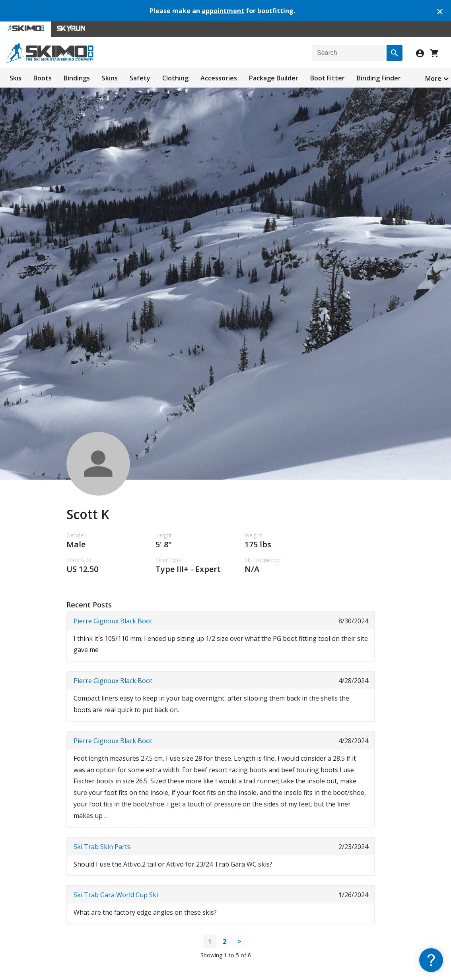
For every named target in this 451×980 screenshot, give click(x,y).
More (433, 78)
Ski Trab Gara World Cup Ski (116, 895)
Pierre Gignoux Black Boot (113, 621)
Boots (43, 78)
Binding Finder (379, 78)
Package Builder (274, 78)
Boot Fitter (328, 78)
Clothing (175, 78)
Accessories (219, 78)
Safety (140, 78)
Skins (110, 78)
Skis (16, 78)
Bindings (77, 78)
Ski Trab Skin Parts (102, 847)
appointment (223, 11)
